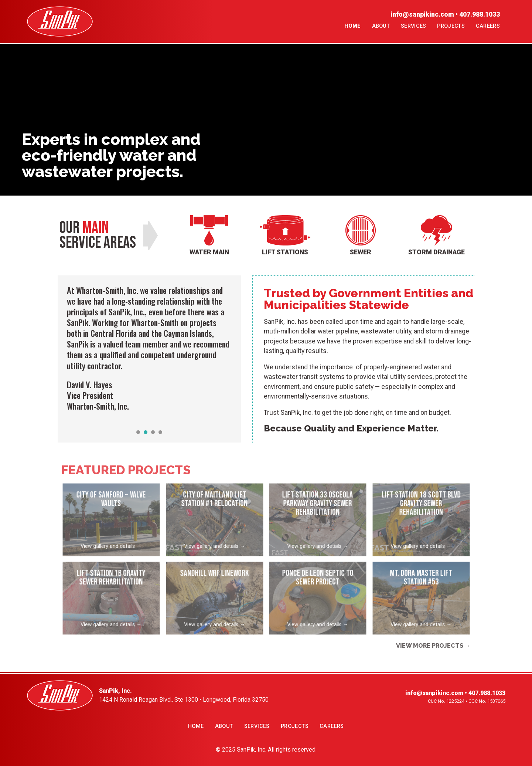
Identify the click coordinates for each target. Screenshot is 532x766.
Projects (451, 26)
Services (413, 26)
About (381, 26)
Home (352, 26)
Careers (488, 26)
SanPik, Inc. (252, 750)
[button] (138, 432)
